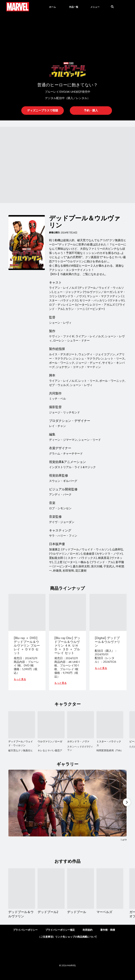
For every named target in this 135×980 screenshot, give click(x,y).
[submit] (112, 7)
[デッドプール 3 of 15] (81, 896)
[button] (43, 111)
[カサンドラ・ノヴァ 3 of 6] (81, 725)
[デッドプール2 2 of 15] (51, 896)
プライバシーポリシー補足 (60, 937)
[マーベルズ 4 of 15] (110, 896)
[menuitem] (52, 7)
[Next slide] (121, 815)
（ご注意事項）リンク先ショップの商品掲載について (67, 944)
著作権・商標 (108, 937)
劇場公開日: (55, 233)
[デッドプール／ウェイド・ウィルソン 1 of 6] (22, 725)
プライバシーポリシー (25, 937)
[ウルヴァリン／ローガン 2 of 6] (51, 725)
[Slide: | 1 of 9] (67, 815)
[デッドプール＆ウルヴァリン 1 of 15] (22, 896)
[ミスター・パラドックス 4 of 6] (110, 725)
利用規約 (88, 937)
